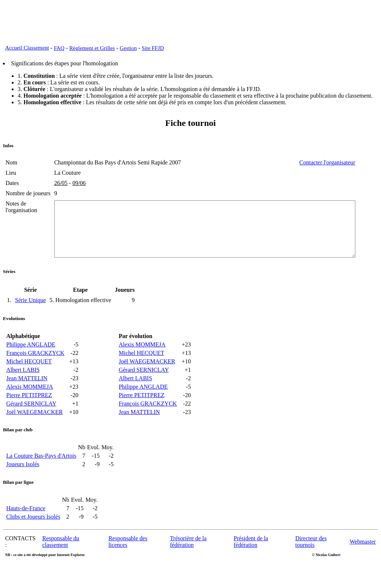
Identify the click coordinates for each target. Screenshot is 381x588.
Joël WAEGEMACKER (34, 430)
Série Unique (30, 318)
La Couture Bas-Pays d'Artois (41, 473)
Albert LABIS (23, 387)
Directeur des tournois (311, 559)
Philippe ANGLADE (31, 362)
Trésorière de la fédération (188, 559)
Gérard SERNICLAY (31, 421)
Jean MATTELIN (27, 396)
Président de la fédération (251, 559)
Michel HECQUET (29, 379)
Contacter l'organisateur (351, 162)
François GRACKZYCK (35, 371)
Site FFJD (153, 48)
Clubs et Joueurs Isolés (33, 534)
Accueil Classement (27, 48)
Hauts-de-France (26, 526)
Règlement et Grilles (92, 48)
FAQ (59, 48)
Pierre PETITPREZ (29, 413)
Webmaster (363, 559)
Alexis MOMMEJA (30, 404)
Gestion (129, 48)
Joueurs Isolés (23, 482)
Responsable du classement (61, 559)
